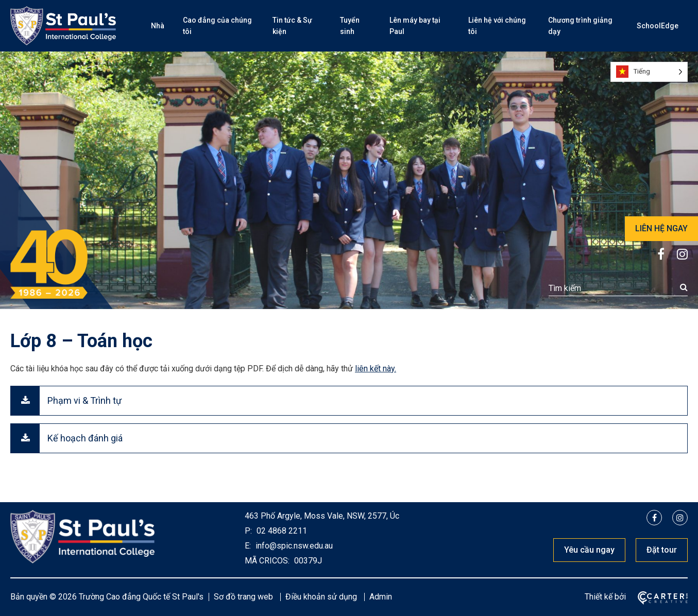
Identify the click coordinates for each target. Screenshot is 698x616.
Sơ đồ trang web (243, 597)
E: (248, 546)
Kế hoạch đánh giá (85, 438)
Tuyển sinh (350, 26)
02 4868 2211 (281, 531)
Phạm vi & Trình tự (84, 400)
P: (248, 531)
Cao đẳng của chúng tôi (217, 26)
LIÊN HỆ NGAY (661, 228)
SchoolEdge (658, 26)
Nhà (158, 26)
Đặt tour (662, 550)
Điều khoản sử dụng (321, 597)
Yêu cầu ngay (589, 550)
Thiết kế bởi (605, 597)
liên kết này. (376, 369)
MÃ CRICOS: (267, 561)
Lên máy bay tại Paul (415, 26)
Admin (381, 597)
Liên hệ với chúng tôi (497, 26)
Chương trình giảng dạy (580, 26)
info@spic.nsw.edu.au (293, 546)
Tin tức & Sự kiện (292, 26)
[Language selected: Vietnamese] (649, 72)
